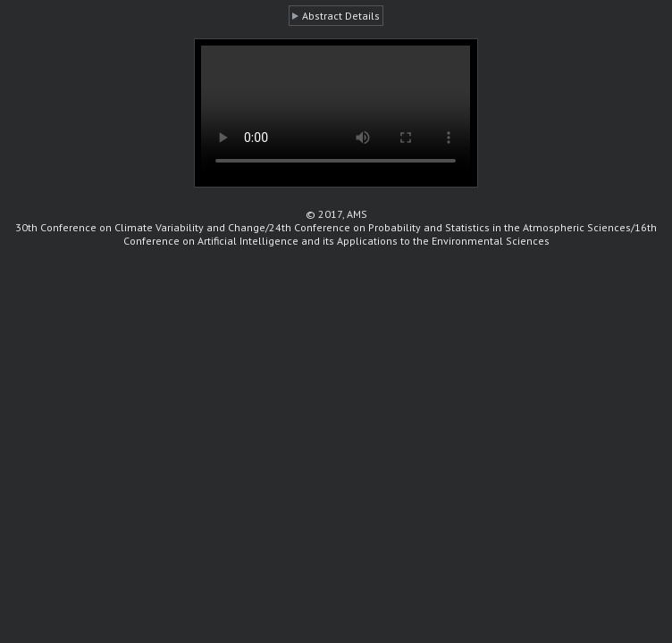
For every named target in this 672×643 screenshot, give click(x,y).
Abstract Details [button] (341, 16)
